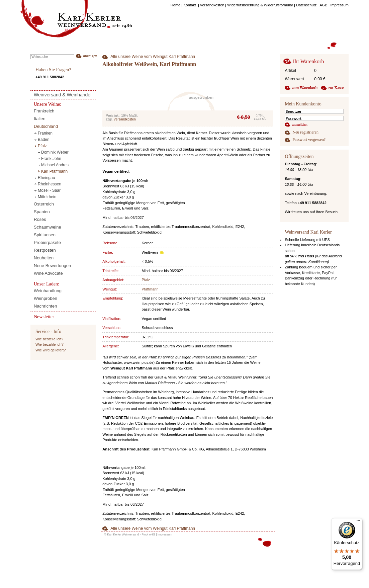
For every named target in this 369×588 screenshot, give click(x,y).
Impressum (165, 534)
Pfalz (146, 280)
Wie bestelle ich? (49, 339)
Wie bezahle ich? (50, 344)
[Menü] (358, 522)
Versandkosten (125, 119)
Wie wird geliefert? (51, 350)
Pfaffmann (150, 289)
